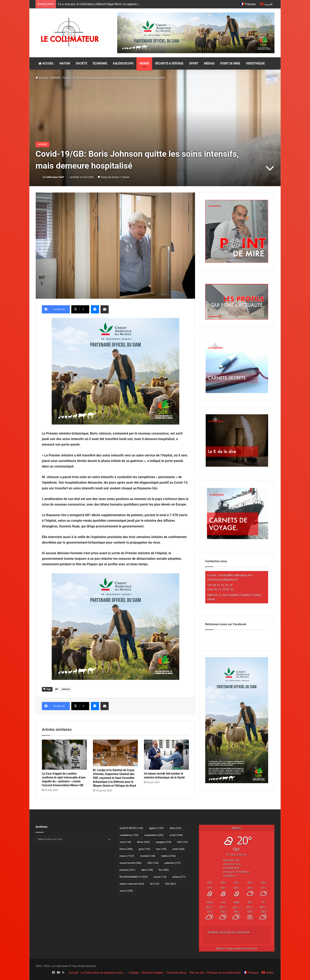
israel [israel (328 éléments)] (178, 849)
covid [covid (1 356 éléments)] (176, 835)
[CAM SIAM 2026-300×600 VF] (237, 782)
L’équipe (134, 973)
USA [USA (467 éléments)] (171, 884)
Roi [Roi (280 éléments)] (164, 870)
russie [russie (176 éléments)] (160, 877)
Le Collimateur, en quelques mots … (103, 973)
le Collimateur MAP (54, 177)
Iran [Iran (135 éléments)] (161, 849)
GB (56, 689)
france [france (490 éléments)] (126, 849)
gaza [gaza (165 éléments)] (144, 849)
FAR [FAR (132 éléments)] (182, 842)
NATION (65, 63)
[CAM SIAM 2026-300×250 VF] (115, 371)
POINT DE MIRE (230, 63)
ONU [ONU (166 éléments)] (153, 863)
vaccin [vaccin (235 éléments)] (126, 891)
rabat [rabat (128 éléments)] (147, 870)
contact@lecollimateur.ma (235, 575)
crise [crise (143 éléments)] (125, 842)
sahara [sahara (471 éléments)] (179, 877)
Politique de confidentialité (224, 973)
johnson (66, 689)
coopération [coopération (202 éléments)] (154, 835)
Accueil (42, 78)
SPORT (194, 63)
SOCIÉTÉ (81, 63)
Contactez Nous (176, 973)
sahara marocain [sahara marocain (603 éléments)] (132, 884)
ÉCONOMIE (100, 63)
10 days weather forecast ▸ (237, 949)
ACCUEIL (46, 63)
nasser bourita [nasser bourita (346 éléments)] (130, 863)
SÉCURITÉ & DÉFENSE (169, 63)
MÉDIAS (209, 63)
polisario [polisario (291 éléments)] (127, 870)
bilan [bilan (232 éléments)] (176, 828)
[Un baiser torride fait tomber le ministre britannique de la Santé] (166, 755)
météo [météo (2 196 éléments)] (168, 856)
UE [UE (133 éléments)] (155, 884)
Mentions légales (153, 973)
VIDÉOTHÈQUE (255, 63)
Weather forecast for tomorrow (229, 932)
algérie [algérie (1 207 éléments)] (156, 828)
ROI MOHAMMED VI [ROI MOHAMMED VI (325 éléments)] (134, 877)
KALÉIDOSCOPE (123, 63)
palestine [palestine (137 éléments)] (173, 863)
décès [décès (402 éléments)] (143, 842)
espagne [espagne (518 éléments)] (163, 842)
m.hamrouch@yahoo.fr (222, 580)
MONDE (144, 63)
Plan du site (197, 973)
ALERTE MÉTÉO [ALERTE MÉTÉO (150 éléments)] (131, 828)
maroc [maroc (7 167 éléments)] (127, 856)
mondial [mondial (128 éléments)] (148, 856)
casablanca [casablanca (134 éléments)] (129, 835)
